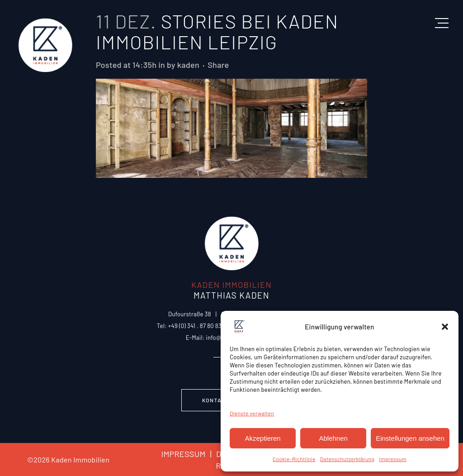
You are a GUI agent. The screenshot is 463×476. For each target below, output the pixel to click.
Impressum (393, 459)
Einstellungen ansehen (410, 438)
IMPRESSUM (183, 454)
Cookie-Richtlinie (294, 459)
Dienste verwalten (252, 413)
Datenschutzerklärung (347, 459)
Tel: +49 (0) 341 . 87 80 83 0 (192, 326)
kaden (188, 65)
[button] (445, 327)
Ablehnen (333, 438)
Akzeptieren (262, 438)
